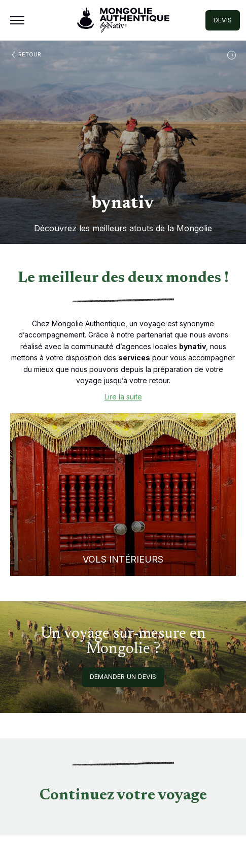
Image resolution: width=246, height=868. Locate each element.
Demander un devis (123, 677)
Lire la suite (123, 397)
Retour (30, 54)
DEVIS (223, 20)
